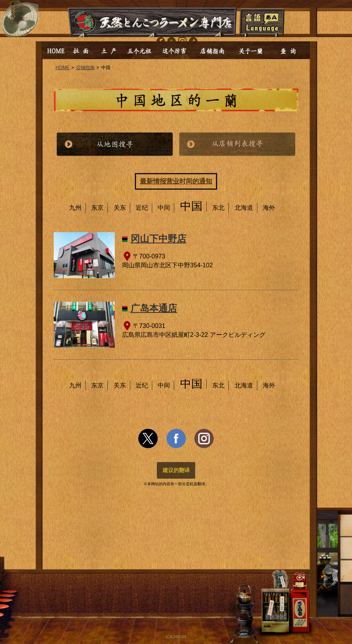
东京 (97, 208)
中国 (191, 206)
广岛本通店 (154, 308)
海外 (269, 208)
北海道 (244, 208)
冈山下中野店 (158, 239)
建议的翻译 (176, 470)
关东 (120, 208)
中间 (164, 208)
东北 (218, 208)
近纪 (142, 208)
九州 (75, 208)
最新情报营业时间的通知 (176, 181)
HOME (63, 68)
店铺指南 (85, 68)
